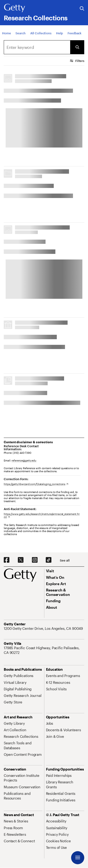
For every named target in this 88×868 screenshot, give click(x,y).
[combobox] (37, 47)
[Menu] (78, 858)
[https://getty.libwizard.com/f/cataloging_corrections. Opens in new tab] (36, 484)
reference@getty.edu (24, 460)
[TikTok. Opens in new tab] (49, 560)
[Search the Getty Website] (82, 9)
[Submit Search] (77, 47)
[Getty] (15, 8)
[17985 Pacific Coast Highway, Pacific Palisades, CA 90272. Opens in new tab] (44, 650)
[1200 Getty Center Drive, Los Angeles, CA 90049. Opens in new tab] (44, 628)
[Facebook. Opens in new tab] (7, 560)
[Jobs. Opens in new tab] (50, 723)
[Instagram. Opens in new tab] (35, 560)
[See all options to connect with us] (65, 560)
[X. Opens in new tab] (21, 560)
